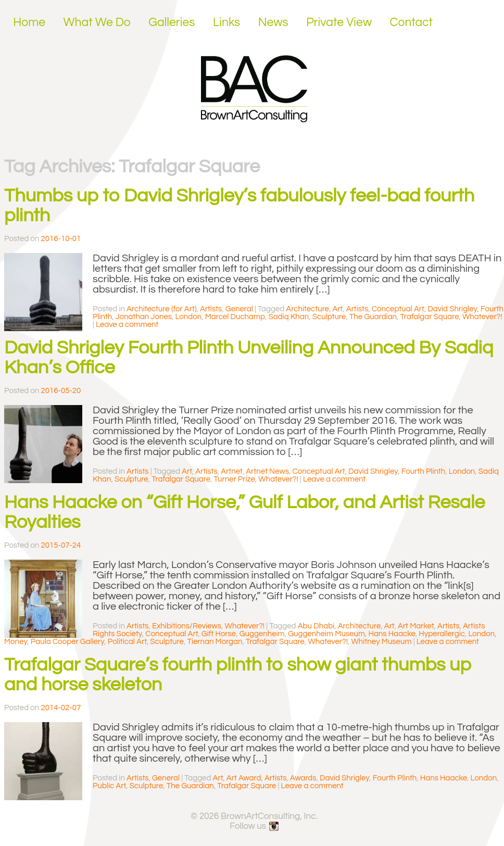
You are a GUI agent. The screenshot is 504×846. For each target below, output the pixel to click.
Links (226, 22)
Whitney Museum (381, 642)
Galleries (172, 22)
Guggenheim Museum (326, 634)
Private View (339, 22)
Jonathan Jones (144, 317)
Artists (211, 309)
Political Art (127, 642)
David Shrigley (452, 309)
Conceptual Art (398, 309)
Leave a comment (127, 325)
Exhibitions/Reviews (187, 626)
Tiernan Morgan (215, 642)
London (188, 317)
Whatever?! (482, 317)
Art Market (416, 626)
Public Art (109, 786)
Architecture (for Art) (161, 309)
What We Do (97, 22)
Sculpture (329, 317)
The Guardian (373, 317)
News (273, 22)
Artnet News (267, 471)
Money (16, 642)
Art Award (244, 778)
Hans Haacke (392, 634)
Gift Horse (219, 634)
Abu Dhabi (316, 626)
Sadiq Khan (288, 317)
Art (337, 309)
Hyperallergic (442, 634)
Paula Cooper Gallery (67, 642)
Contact (412, 22)
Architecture (307, 309)
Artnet (231, 471)
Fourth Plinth (423, 471)
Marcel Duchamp (235, 317)
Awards (303, 778)
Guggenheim (262, 634)
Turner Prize (235, 479)
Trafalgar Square (430, 317)
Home (29, 22)
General (239, 309)
